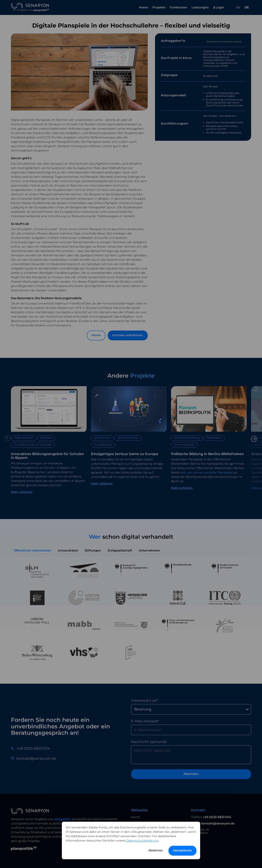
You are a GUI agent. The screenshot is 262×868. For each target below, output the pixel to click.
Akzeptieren (182, 850)
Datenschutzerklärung (142, 841)
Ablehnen (156, 850)
